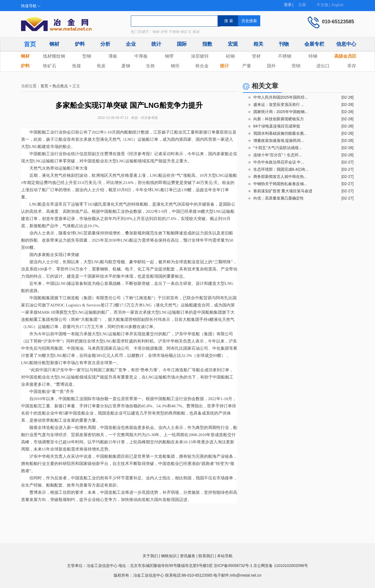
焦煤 (76, 66)
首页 (30, 44)
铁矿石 (50, 66)
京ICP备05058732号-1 (233, 566)
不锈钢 (285, 56)
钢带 (169, 56)
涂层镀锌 (200, 56)
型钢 (87, 56)
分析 (105, 44)
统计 (156, 44)
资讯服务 (188, 556)
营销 (296, 66)
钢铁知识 (169, 556)
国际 (182, 44)
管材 (256, 56)
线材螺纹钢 (54, 56)
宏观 (233, 44)
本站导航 (225, 556)
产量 (247, 66)
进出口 (323, 66)
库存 (352, 66)
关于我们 (150, 556)
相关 (258, 44)
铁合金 (202, 66)
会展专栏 (314, 44)
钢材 (54, 44)
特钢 (313, 56)
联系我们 (206, 556)
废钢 (126, 66)
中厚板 (141, 56)
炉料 (80, 44)
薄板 (113, 56)
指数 (207, 44)
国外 (271, 66)
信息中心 (346, 44)
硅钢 (230, 56)
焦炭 (101, 66)
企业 (131, 44)
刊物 (284, 44)
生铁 (150, 66)
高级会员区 (345, 56)
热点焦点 (60, 86)
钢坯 (175, 66)
